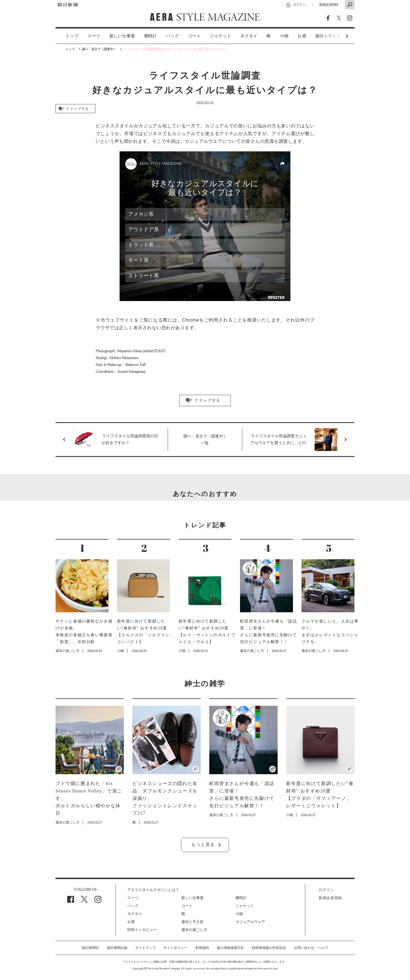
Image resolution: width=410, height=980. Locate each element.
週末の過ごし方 (194, 930)
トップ (72, 36)
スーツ (94, 36)
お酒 (302, 36)
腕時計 (150, 36)
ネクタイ (249, 36)
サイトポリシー (175, 948)
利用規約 (202, 948)
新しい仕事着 (122, 36)
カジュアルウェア (250, 922)
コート (194, 36)
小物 (284, 36)
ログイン (299, 4)
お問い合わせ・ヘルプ (311, 948)
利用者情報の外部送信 (269, 948)
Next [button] (336, 36)
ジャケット (221, 36)
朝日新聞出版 (117, 948)
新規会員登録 (329, 4)
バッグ (172, 36)
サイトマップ (145, 948)
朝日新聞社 (91, 948)
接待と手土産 (192, 922)
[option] (67, 36)
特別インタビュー (142, 930)
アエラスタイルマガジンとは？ (153, 890)
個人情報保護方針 (230, 948)
